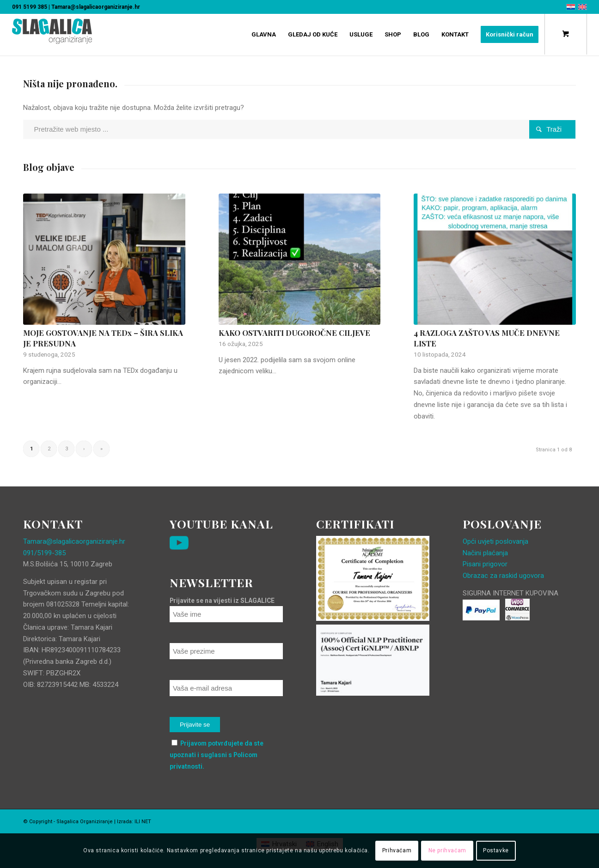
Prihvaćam (397, 850)
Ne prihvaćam (447, 850)
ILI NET (143, 822)
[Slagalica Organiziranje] (52, 39)
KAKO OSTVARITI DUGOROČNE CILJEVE (294, 333)
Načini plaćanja (485, 553)
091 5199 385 (30, 7)
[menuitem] (264, 35)
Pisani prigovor (485, 564)
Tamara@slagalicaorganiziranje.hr (96, 7)
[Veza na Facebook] (555, 821)
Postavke (496, 850)
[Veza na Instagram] (569, 821)
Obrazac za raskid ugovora (503, 576)
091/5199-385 (44, 553)
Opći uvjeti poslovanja (495, 541)
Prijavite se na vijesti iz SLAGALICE (222, 601)
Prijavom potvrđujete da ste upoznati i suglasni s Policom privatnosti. (217, 755)
